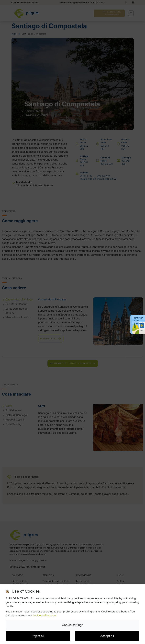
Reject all (38, 636)
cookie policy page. (45, 615)
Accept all (107, 636)
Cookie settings (72, 625)
